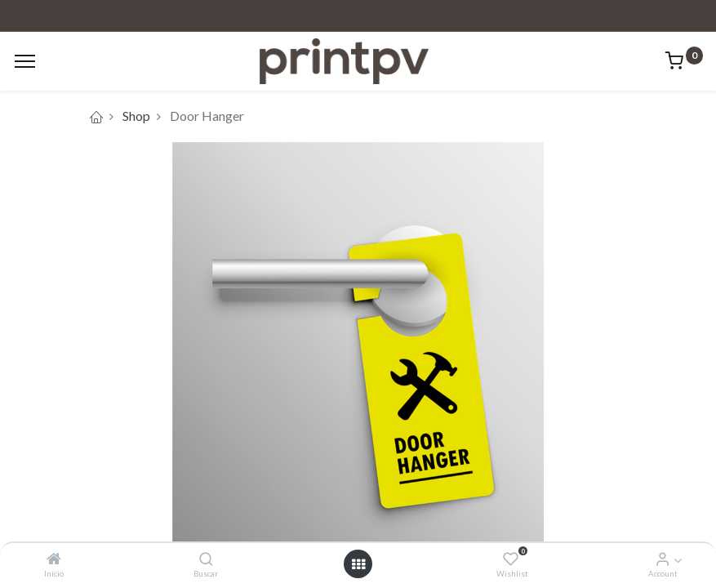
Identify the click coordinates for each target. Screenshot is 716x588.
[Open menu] (358, 564)
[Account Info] (663, 559)
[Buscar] (206, 559)
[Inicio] (54, 559)
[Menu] (25, 61)
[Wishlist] (511, 559)
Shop (136, 116)
